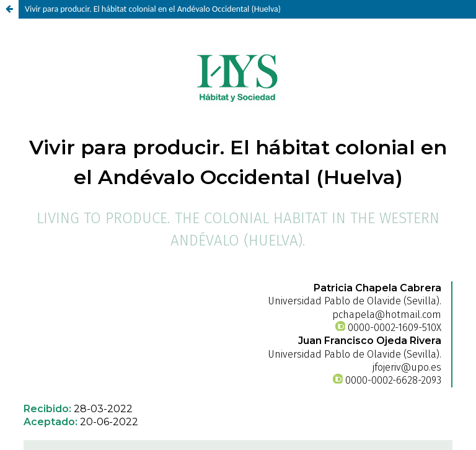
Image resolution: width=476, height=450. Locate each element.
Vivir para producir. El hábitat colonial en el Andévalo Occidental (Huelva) (153, 9)
